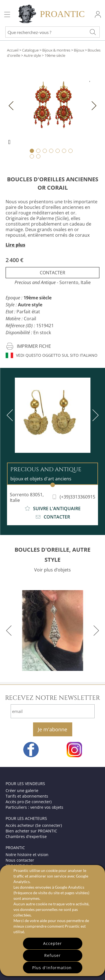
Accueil (13, 50)
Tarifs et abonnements (27, 796)
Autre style (32, 55)
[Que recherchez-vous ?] (93, 32)
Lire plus (15, 245)
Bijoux (79, 50)
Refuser (53, 955)
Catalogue (30, 50)
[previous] (11, 415)
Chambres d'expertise (26, 836)
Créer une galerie (22, 790)
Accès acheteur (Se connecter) (34, 825)
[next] (94, 415)
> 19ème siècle (53, 55)
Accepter (53, 943)
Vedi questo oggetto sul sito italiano (52, 355)
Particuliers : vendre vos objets (34, 807)
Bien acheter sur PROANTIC (31, 831)
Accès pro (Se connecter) (29, 802)
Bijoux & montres (56, 50)
